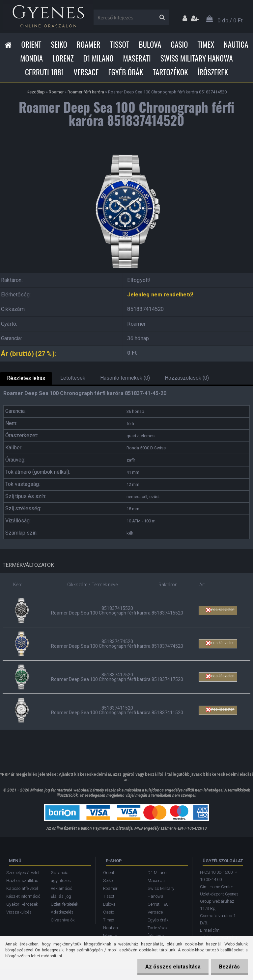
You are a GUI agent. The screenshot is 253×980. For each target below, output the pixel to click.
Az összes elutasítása (172, 967)
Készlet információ (23, 896)
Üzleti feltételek (64, 904)
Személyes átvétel (23, 873)
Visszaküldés (19, 912)
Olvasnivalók (63, 920)
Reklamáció (61, 888)
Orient (31, 44)
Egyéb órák (126, 72)
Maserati (137, 58)
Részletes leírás (26, 378)
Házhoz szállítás (22, 880)
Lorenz (63, 58)
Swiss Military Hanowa (197, 58)
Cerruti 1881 (44, 72)
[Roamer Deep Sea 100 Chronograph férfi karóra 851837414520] (126, 151)
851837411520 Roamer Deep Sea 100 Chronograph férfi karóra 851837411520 (117, 710)
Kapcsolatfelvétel (22, 888)
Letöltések (73, 378)
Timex (206, 44)
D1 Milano (98, 58)
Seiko (59, 44)
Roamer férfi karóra (86, 92)
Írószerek (213, 72)
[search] (162, 17)
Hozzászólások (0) (187, 378)
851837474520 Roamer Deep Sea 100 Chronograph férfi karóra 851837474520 (117, 644)
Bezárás (229, 967)
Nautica (236, 44)
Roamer (89, 44)
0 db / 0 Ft (230, 20)
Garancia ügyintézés (61, 877)
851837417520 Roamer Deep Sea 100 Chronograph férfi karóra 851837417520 (117, 677)
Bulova (150, 44)
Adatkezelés (62, 912)
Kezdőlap (36, 92)
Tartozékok (170, 72)
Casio (179, 44)
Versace (86, 72)
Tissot (120, 44)
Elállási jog (61, 896)
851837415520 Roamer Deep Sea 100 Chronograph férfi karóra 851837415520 (117, 611)
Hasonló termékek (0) (125, 378)
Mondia (31, 58)
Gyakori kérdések (22, 904)
